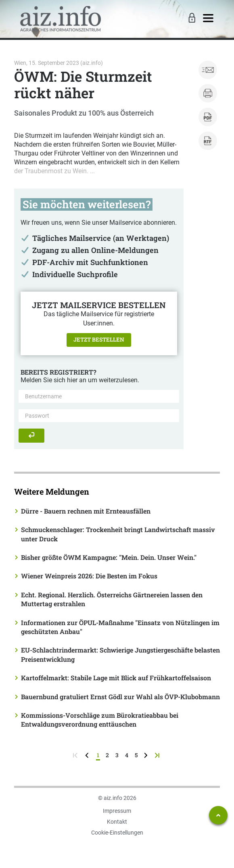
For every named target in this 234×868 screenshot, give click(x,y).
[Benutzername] (99, 396)
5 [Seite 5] (136, 755)
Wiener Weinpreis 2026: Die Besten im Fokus (89, 576)
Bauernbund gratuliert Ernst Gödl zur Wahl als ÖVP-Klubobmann (120, 697)
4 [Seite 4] (127, 755)
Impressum (117, 811)
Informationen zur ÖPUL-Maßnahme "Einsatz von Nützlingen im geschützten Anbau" (120, 627)
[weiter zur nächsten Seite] (147, 755)
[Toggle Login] (191, 19)
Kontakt (117, 822)
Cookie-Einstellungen (117, 833)
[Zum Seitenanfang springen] (218, 815)
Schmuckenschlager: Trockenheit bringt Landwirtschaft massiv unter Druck (118, 534)
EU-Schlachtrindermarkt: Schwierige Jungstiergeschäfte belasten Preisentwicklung (120, 654)
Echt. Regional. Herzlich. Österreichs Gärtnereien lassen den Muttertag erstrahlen (112, 599)
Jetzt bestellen (99, 340)
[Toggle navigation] (208, 19)
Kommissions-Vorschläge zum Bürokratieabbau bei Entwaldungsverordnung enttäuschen (100, 720)
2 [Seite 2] (107, 755)
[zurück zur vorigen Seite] (88, 755)
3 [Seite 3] (117, 755)
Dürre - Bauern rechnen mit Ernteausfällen (86, 511)
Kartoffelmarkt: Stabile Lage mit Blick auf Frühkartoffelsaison (116, 678)
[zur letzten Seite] (158, 755)
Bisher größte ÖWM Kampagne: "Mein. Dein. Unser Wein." (109, 557)
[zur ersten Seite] (76, 755)
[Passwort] (99, 416)
